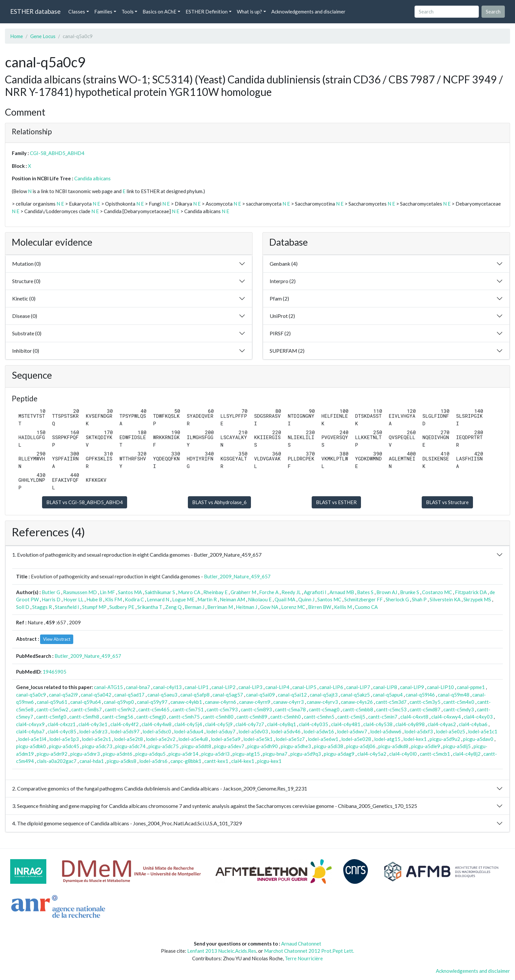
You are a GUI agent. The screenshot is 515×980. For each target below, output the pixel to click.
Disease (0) (25, 316)
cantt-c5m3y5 (425, 702)
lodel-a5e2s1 (96, 739)
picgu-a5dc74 (130, 746)
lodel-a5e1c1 (483, 731)
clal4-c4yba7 (30, 731)
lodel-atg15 (387, 739)
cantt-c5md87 (425, 709)
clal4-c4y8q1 (281, 724)
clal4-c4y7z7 (250, 724)
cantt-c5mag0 (324, 709)
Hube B (94, 599)
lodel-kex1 (415, 739)
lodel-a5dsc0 (157, 731)
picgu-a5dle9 (426, 746)
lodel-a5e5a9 (226, 739)
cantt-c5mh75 (184, 717)
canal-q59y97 (152, 702)
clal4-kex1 (243, 761)
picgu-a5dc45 (64, 746)
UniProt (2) (282, 316)
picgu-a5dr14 (183, 754)
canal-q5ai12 (292, 695)
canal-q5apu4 (388, 695)
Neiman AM (232, 599)
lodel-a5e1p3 (64, 739)
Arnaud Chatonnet (301, 944)
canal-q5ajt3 (324, 695)
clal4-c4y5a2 (372, 754)
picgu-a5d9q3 (306, 754)
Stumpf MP (94, 607)
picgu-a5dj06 (361, 746)
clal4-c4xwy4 (446, 717)
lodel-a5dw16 (319, 731)
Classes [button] (77, 11)
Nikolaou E (260, 599)
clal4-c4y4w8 (157, 724)
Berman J (194, 607)
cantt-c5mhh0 (286, 717)
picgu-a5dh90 (263, 746)
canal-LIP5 (304, 687)
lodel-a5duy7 (221, 731)
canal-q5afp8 (195, 695)
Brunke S (410, 592)
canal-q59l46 (420, 695)
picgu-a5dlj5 (457, 746)
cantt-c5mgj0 (151, 717)
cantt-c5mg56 (118, 717)
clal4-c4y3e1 (93, 724)
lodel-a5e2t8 (128, 739)
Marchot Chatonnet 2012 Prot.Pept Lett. (309, 951)
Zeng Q (173, 607)
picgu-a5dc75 (164, 746)
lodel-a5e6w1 (323, 739)
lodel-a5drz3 (93, 731)
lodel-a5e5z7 (290, 739)
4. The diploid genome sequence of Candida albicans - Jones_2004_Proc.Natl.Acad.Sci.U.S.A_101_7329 (127, 823)
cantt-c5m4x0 (459, 702)
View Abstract (57, 639)
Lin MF (107, 592)
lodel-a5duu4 (189, 731)
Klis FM (113, 599)
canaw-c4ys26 (357, 702)
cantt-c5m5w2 (52, 709)
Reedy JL (291, 592)
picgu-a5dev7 (229, 746)
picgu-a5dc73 (97, 746)
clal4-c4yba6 (473, 724)
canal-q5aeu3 (162, 695)
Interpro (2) (283, 281)
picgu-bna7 (275, 754)
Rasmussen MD (80, 592)
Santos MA (130, 592)
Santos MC (329, 599)
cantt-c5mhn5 (319, 717)
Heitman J (246, 607)
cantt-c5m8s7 (87, 709)
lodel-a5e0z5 (450, 731)
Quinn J (306, 599)
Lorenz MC (293, 607)
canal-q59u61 (52, 702)
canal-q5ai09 (260, 695)
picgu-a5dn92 (52, 754)
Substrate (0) (27, 333)
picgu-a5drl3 (215, 754)
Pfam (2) (279, 298)
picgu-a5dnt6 (118, 754)
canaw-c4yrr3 (289, 702)
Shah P (419, 599)
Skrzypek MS (477, 599)
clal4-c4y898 (410, 724)
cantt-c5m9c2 (120, 709)
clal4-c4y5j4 (188, 724)
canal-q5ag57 (228, 695)
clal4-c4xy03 (478, 717)
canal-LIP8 (385, 687)
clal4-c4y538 (378, 724)
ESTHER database (35, 11)
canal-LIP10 (440, 687)
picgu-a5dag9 (339, 754)
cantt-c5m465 (154, 709)
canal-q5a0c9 (31, 695)
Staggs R (42, 607)
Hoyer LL (73, 599)
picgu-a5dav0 (478, 739)
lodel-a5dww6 (386, 731)
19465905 (55, 672)
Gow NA (269, 607)
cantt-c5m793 (222, 709)
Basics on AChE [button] (159, 11)
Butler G (51, 592)
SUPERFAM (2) (287, 351)
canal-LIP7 (358, 687)
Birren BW (320, 607)
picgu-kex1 (269, 761)
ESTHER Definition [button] (207, 11)
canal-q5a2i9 (63, 695)
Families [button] (103, 11)
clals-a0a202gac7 (57, 761)
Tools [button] (128, 11)
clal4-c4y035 (313, 724)
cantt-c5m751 (188, 709)
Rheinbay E (215, 592)
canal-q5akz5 (355, 695)
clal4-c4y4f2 (124, 724)
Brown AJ (387, 592)
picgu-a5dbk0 (31, 746)
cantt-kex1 (216, 761)
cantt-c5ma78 (290, 709)
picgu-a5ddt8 (196, 746)
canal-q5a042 (96, 695)
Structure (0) (26, 281)
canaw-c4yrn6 (221, 702)
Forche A (269, 592)
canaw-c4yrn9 (255, 702)
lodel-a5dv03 (253, 731)
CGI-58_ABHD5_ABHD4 (57, 153)
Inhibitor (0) (26, 351)
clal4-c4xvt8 (414, 717)
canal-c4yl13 (167, 687)
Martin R (207, 599)
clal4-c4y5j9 (219, 724)
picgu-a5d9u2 (445, 739)
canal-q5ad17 (129, 695)
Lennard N (158, 599)
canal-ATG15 (108, 687)
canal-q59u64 (86, 702)
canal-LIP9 (412, 687)
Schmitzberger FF (363, 599)
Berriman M (220, 607)
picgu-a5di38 (329, 746)
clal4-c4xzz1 (62, 724)
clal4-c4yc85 (62, 731)
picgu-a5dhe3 (296, 746)
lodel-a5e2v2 (161, 739)
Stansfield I (67, 607)
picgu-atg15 (246, 754)
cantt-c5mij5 (351, 717)
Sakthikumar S (160, 592)
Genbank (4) (284, 264)
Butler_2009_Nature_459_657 (237, 576)
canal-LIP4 (277, 687)
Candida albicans (92, 178)
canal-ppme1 (471, 687)
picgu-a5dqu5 (150, 754)
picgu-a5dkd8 (393, 746)
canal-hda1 (92, 761)
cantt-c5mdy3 (459, 709)
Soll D (23, 607)
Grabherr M (243, 592)
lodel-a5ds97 (125, 731)
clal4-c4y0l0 (403, 754)
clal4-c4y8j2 (467, 754)
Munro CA (189, 592)
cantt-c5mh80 (218, 717)
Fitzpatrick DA (471, 592)
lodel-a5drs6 (153, 761)
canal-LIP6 (331, 687)
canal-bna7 (138, 687)
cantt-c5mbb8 (358, 709)
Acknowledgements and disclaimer (308, 11)
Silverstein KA (445, 599)
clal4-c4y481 (346, 724)
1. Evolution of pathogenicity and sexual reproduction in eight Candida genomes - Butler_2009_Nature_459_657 (137, 555)
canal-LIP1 (197, 687)
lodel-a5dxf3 (419, 731)
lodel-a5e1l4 (32, 739)
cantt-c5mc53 (391, 709)
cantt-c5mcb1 (435, 754)
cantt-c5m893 (256, 709)
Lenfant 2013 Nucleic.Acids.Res (222, 951)
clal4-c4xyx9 (30, 724)
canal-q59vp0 (119, 702)
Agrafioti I (315, 592)
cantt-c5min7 (383, 717)
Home (17, 36)
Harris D (51, 599)
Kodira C (134, 599)
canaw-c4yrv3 (322, 702)
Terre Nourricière (304, 958)
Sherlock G (397, 599)
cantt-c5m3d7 (391, 702)
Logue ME (183, 599)
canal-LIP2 (224, 687)
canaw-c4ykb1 (186, 702)
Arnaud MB (342, 592)
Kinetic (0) (24, 298)
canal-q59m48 (454, 695)
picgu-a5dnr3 (85, 754)
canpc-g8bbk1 (186, 761)
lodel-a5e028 (356, 739)
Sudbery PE (122, 607)
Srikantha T (150, 607)
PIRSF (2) (280, 333)
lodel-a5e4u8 (193, 739)
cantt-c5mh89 (252, 717)
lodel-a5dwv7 (352, 731)
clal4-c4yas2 (442, 724)
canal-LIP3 (250, 687)
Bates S (365, 592)
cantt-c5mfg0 (51, 717)
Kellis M (343, 607)
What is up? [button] (249, 11)
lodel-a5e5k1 (258, 739)
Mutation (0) (26, 264)
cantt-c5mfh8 (84, 717)
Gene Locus (43, 36)
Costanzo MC (437, 592)
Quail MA (285, 599)
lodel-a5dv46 (286, 731)
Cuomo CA (366, 607)
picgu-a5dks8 (122, 761)
